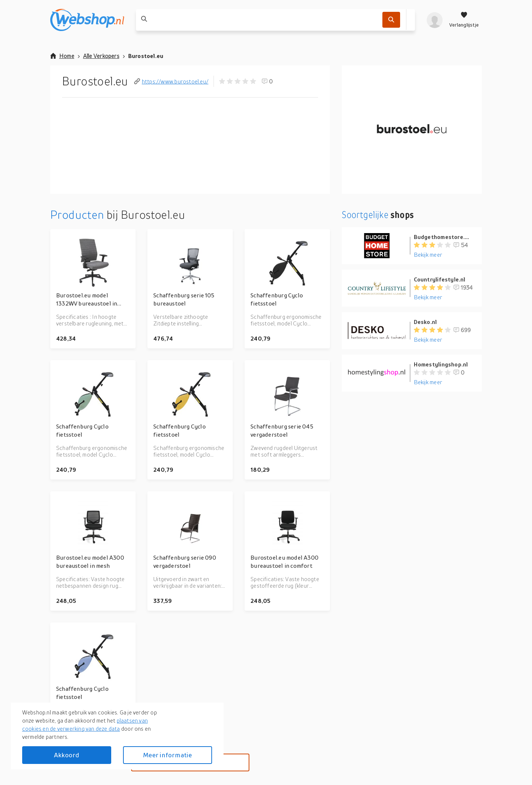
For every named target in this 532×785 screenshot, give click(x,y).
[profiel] (435, 20)
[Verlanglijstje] (464, 20)
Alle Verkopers (101, 56)
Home (62, 56)
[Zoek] (391, 20)
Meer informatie (167, 755)
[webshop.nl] (87, 20)
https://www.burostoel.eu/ (171, 81)
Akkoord (66, 755)
